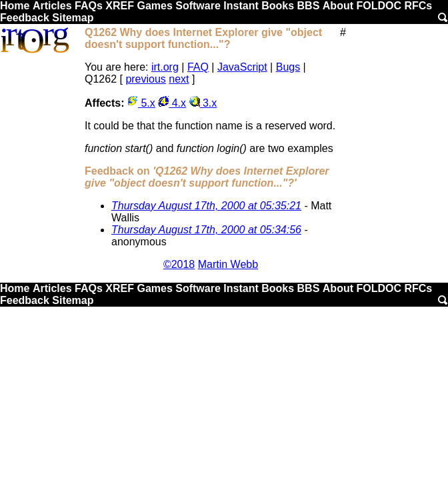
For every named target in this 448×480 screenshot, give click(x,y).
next (179, 79)
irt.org (165, 67)
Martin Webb (228, 264)
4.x (172, 103)
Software (198, 6)
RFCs (418, 6)
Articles (52, 6)
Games (154, 6)
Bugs (288, 67)
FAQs (89, 6)
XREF (120, 6)
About (338, 6)
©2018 (179, 264)
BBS (309, 6)
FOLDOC (379, 6)
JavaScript (242, 67)
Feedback (25, 18)
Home (15, 6)
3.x (203, 103)
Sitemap (73, 18)
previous (145, 79)
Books (278, 6)
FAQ (198, 67)
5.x (141, 103)
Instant (241, 6)
